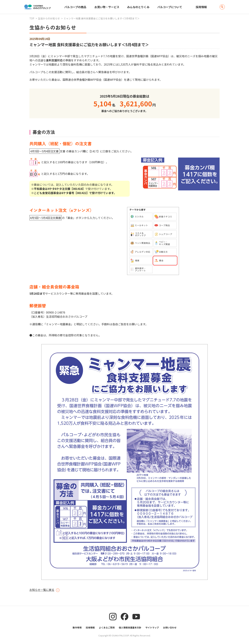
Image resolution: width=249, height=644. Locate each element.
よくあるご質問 (107, 627)
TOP (32, 18)
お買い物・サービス (107, 7)
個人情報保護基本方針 (130, 627)
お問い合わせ (170, 627)
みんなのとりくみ (138, 7)
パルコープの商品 (75, 7)
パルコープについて (170, 7)
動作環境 (77, 627)
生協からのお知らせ (49, 18)
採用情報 (201, 7)
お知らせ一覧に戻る (42, 590)
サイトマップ (152, 627)
